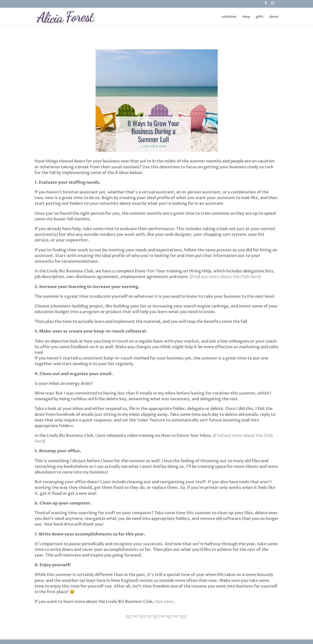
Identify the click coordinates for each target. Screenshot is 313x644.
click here (164, 602)
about (274, 17)
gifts (260, 17)
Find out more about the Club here (225, 277)
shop (246, 17)
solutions (229, 17)
